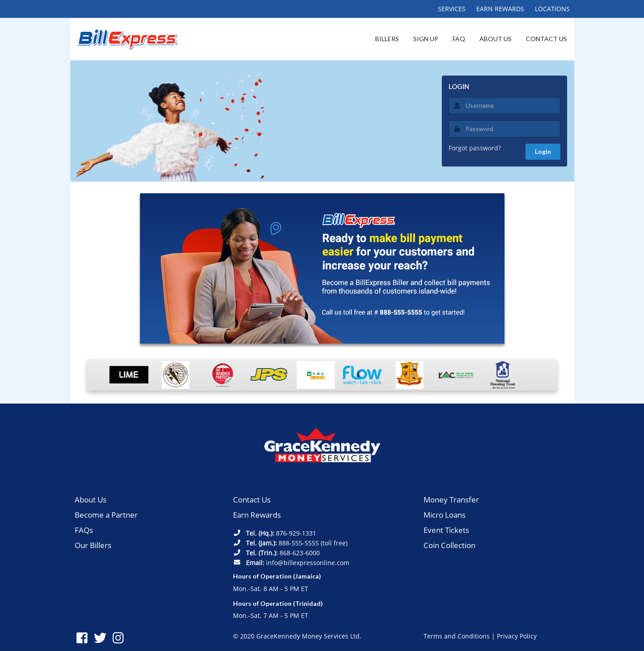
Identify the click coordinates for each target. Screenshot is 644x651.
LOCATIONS (552, 9)
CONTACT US (547, 39)
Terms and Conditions (457, 636)
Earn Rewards (257, 515)
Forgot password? (475, 148)
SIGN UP (426, 39)
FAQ (459, 39)
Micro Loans (445, 515)
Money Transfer (451, 500)
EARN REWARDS (500, 9)
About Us (91, 500)
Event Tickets (446, 530)
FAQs (84, 530)
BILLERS (387, 39)
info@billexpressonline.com (308, 563)
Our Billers (93, 545)
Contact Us (252, 500)
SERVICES (452, 9)
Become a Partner (106, 515)
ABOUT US (496, 39)
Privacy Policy (517, 636)
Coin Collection (449, 545)
